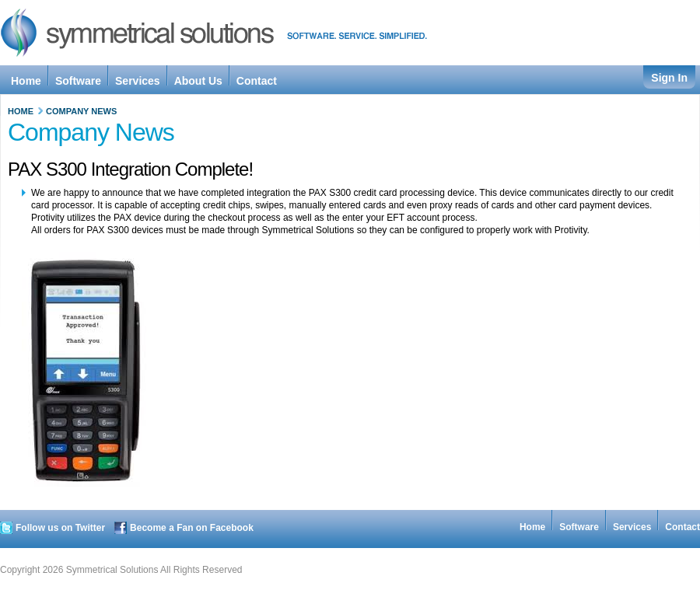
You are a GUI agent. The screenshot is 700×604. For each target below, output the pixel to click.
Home (21, 111)
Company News (81, 111)
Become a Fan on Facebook (192, 528)
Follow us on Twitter (60, 528)
